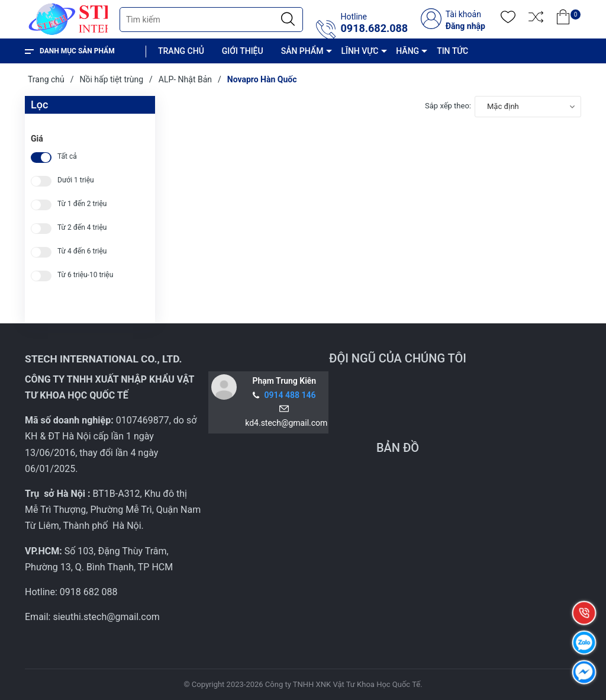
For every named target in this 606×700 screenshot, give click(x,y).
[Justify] (288, 20)
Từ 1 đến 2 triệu (82, 204)
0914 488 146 (290, 395)
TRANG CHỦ (181, 51)
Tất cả (67, 157)
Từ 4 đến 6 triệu (82, 251)
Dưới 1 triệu (76, 180)
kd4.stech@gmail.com (284, 423)
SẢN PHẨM (302, 51)
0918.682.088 (374, 28)
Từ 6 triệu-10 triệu (85, 275)
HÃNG (407, 51)
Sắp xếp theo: (448, 106)
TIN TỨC (452, 51)
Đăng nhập (465, 26)
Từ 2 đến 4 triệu (82, 228)
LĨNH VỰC (360, 51)
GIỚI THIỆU (243, 51)
